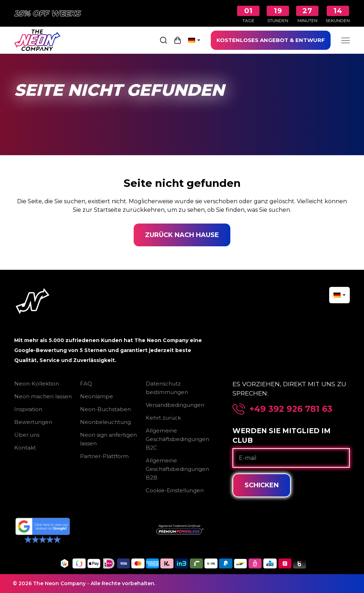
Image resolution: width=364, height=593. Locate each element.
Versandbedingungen (175, 405)
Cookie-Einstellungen (175, 490)
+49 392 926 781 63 (291, 409)
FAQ (86, 384)
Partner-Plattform (104, 456)
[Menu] (346, 40)
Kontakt (25, 448)
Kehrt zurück (163, 418)
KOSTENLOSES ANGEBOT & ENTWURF (271, 40)
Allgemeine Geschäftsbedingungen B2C (177, 439)
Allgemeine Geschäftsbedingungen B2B (177, 469)
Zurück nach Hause (182, 235)
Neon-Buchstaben (105, 409)
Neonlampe (97, 396)
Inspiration (28, 409)
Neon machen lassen (43, 396)
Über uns (27, 435)
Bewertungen (33, 422)
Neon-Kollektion (37, 384)
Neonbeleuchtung (105, 422)
